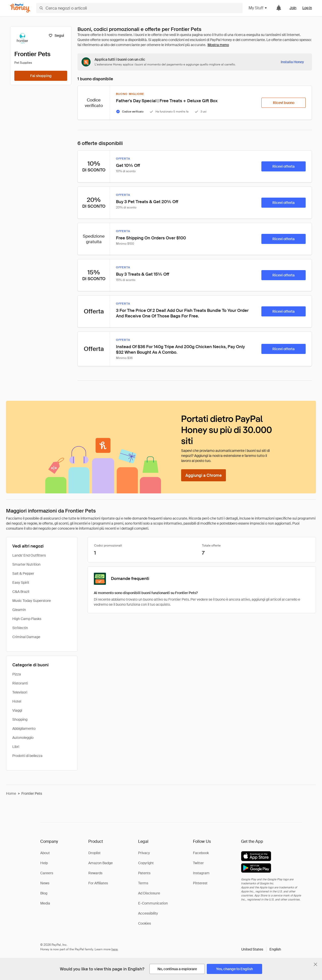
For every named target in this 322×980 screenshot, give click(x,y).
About (45, 853)
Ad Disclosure (149, 893)
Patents (144, 873)
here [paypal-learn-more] (115, 949)
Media (45, 903)
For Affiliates (98, 883)
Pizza (17, 674)
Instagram (201, 873)
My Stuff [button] (258, 8)
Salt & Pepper (23, 573)
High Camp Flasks (27, 619)
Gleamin (19, 610)
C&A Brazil (21, 592)
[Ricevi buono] (284, 103)
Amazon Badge (100, 863)
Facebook (201, 853)
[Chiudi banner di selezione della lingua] (315, 964)
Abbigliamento (24, 729)
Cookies (145, 923)
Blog (44, 893)
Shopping (20, 719)
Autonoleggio (23, 738)
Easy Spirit (21, 583)
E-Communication (153, 903)
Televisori (20, 692)
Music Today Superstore (32, 601)
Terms (143, 883)
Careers (47, 873)
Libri (16, 747)
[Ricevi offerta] (284, 166)
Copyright (146, 863)
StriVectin (20, 628)
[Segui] (56, 35)
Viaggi (17, 710)
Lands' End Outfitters (29, 555)
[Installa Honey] (292, 62)
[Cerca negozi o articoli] (139, 8)
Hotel (17, 701)
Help (44, 863)
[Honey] (20, 8)
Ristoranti (20, 683)
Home (11, 793)
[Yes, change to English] (234, 969)
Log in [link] (307, 8)
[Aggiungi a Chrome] (204, 475)
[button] (261, 949)
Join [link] (293, 8)
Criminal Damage (26, 637)
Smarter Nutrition (26, 564)
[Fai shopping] (41, 76)
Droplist (94, 853)
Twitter (198, 863)
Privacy (144, 853)
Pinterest (200, 883)
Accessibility (148, 913)
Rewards (95, 873)
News (45, 883)
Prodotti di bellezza (27, 756)
